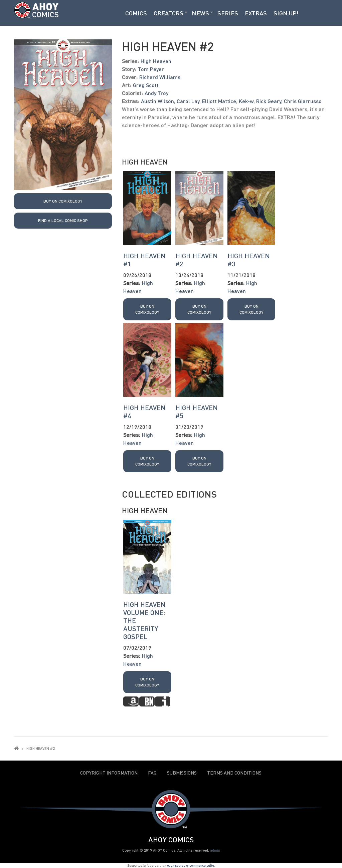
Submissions (182, 773)
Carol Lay (188, 101)
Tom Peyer (151, 69)
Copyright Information (109, 773)
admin (215, 850)
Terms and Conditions (234, 773)
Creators (168, 13)
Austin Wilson (157, 101)
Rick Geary (269, 101)
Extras (256, 13)
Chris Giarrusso (303, 101)
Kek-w (246, 101)
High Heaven (156, 61)
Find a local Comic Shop (63, 220)
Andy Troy (156, 93)
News (200, 13)
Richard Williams (160, 77)
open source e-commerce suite (191, 865)
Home (16, 748)
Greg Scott (146, 85)
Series (228, 13)
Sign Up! (286, 13)
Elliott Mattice (219, 101)
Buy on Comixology (63, 201)
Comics (136, 13)
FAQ (152, 773)
